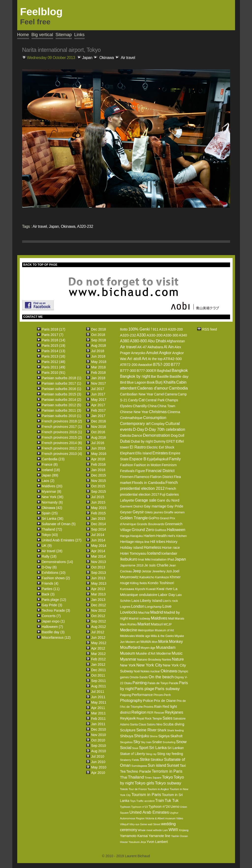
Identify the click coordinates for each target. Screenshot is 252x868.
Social (126, 748)
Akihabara (155, 347)
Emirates (160, 453)
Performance (142, 695)
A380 (124, 341)
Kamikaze (162, 577)
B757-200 (162, 365)
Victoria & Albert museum (160, 818)
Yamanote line (159, 836)
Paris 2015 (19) (54, 346)
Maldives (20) (52, 486)
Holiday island (131, 547)
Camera (171, 394)
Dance (137, 435)
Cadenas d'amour (153, 388)
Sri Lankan (176, 748)
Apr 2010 (98, 773)
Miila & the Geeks (162, 636)
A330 (141, 335)
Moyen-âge (148, 648)
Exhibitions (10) (54, 573)
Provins (148, 707)
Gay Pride (175, 506)
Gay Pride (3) (52, 605)
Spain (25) (50, 513)
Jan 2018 (98, 378)
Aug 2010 (98, 751)
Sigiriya (164, 736)
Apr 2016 (98, 459)
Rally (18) (49, 556)
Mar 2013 (98, 594)
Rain (158, 706)
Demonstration (157, 435)
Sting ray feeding (170, 754)
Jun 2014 (98, 540)
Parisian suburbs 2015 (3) (62, 394)
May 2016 (99, 454)
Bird (123, 382)
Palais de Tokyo (158, 683)
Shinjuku (141, 736)
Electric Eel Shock (161, 447)
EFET (171, 441)
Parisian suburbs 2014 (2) (62, 400)
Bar (154, 376)
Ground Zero (143, 530)
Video (180, 818)
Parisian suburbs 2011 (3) (62, 410)
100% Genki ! (140, 329)
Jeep (137, 571)
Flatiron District (162, 477)
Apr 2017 (98, 405)
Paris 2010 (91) (54, 373)
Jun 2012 (98, 637)
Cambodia (178, 388)
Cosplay (158, 424)
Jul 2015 (98, 497)
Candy (133, 400)
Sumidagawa (139, 766)
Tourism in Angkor (158, 789)
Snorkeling (169, 742)
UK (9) (47, 546)
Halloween (176, 530)
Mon (155, 642)
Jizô (169, 571)
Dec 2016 (98, 421)
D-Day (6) (49, 567)
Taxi (183, 766)
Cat (142, 400)
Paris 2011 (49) (54, 367)
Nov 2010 (98, 735)
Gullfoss (161, 530)
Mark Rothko (128, 624)
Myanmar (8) (52, 492)
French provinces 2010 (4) (62, 454)
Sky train (146, 742)
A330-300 (171, 335)
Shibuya (126, 736)
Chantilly (140, 406)
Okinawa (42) (52, 508)
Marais (180, 618)
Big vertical (42, 35)
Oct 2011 (98, 675)
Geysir (138, 512)
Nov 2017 (98, 383)
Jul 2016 (98, 443)
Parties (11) (51, 589)
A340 (183, 335)
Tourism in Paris (146, 795)
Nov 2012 (98, 610)
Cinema (174, 412)
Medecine (128, 630)
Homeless (152, 547)
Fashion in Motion (148, 465)
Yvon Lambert (157, 842)
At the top (155, 359)
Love (167, 606)
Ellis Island (143, 453)
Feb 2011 (98, 719)
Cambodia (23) (53, 459)
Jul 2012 (98, 632)
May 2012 (99, 643)
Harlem (149, 536)
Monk (163, 642)
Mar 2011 (98, 713)
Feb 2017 (98, 410)
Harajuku (137, 536)
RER (150, 713)
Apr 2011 (98, 708)
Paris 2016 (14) (54, 340)
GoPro (154, 518)
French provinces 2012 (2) (62, 448)
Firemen (127, 477)
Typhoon (125, 807)
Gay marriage (155, 506)
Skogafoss (126, 742)
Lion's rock (170, 601)
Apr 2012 (98, 648)
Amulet (152, 353)
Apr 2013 (98, 589)
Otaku (128, 683)
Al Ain (169, 347)
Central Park (155, 400)
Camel (159, 394)
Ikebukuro (128, 559)
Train (160, 801)
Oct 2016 (98, 432)
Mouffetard (130, 647)
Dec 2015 (98, 475)
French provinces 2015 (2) (62, 437)
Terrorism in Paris (167, 771)
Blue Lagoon (136, 382)
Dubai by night (142, 441)
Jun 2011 (98, 697)
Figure (140, 471)
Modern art (133, 642)
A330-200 (154, 335)
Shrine (154, 736)
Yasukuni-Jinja (137, 842)
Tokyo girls (144, 783)
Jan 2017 (98, 416)
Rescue (159, 713)
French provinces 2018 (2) (62, 421)
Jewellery (159, 571)
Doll (181, 435)
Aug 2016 (98, 437)
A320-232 (85, 226)
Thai (123, 777)
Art (144, 359)
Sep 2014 (98, 529)
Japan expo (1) (53, 621)
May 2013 (99, 583)
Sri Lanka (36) (53, 519)
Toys (133, 801)
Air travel (128, 58)
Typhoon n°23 (139, 807)
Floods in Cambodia (148, 483)
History (172, 542)
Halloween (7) (52, 627)
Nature (178, 659)
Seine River (147, 730)
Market (144, 624)
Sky (137, 742)
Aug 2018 (98, 346)
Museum (127, 653)
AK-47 (142, 347)
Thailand (136, 777)
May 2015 (99, 508)
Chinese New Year (134, 412)
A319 (163, 329)
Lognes (125, 607)
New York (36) (53, 497)
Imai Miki (144, 559)
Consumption (155, 418)
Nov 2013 (98, 562)
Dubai (125, 441)
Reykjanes (174, 712)
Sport (143, 748)
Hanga (125, 536)
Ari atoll (134, 359)
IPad (171, 559)
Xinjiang (184, 830)
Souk (135, 748)
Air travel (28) (52, 551)
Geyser (126, 512)
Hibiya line (142, 542)
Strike (145, 759)
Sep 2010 (98, 746)
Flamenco (142, 477)
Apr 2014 (98, 551)
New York (128, 665)
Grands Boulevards (150, 524)
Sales (167, 718)
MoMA (146, 642)
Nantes (167, 660)
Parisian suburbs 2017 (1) (62, 383)
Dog (174, 435)
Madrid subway (139, 618)
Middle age (143, 636)
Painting (140, 683)
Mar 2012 (98, 654)
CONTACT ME (33, 317)
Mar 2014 (98, 556)
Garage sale (146, 500)
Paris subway (167, 689)
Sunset (173, 765)
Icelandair (169, 553)
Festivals (127, 471)
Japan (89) (50, 475)
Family (175, 459)
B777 (175, 365)
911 (155, 329)
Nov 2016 (98, 427)
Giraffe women (174, 512)
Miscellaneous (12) (56, 637)
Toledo (124, 789)
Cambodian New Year (136, 394)
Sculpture (128, 730)
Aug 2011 (98, 686)
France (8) (50, 464)
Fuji (163, 494)
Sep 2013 (98, 573)
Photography (131, 701)
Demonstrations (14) (57, 562)
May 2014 (99, 546)
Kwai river (164, 589)
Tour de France (138, 789)
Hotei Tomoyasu (133, 553)
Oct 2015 (98, 486)
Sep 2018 (98, 340)
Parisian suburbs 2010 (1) (62, 416)
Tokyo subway (168, 783)
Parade (174, 683)
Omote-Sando (139, 677)
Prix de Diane (165, 701)
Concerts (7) (51, 616)
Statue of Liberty (132, 754)
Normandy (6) (52, 502)
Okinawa (107, 58)
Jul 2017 (98, 389)
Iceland (154, 553)
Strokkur (157, 760)
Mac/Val (144, 613)
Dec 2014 (98, 524)
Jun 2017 (98, 394)
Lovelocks (129, 612)
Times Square (153, 778)
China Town (166, 406)
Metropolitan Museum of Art (156, 630)
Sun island (157, 765)
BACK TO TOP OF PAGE (40, 265)
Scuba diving (174, 724)
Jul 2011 (98, 692)
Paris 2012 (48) (54, 362)
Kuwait (151, 589)
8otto (124, 329)
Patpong (125, 695)
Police (148, 701)
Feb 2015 (98, 513)
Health (162, 536)
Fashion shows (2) (56, 578)
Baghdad (164, 371)
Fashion (126, 465)
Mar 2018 (98, 367)
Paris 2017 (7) (53, 335)
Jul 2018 (98, 351)
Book (151, 382)
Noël (137, 671)
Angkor (165, 353)
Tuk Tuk (172, 801)
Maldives (159, 618)
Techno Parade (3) (56, 610)
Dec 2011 (98, 670)
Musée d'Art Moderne (153, 653)
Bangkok (180, 370)
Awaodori (145, 365)
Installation (159, 559)
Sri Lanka (158, 748)
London (138, 606)
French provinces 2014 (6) (62, 443)
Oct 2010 (98, 740)
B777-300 (128, 370)
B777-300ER (146, 371)
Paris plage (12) (54, 600)
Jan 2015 (98, 519)
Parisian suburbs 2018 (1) (62, 378)
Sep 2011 (98, 681)
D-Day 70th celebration (165, 429)
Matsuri (157, 624)
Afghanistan (176, 341)
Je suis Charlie (156, 565)
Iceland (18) (51, 470)
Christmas (158, 412)
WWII (173, 830)
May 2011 (99, 702)
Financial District (160, 471)
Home (23, 35)
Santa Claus (138, 724)
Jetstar (147, 571)
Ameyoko (138, 353)
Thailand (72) (52, 529)
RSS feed (209, 329)
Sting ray (151, 754)
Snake (157, 742)
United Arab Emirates (149, 812)
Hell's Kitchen (177, 536)
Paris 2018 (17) (54, 329)
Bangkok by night (135, 376)
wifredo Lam (160, 830)
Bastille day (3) (53, 632)
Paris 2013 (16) (54, 356)
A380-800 (138, 341)
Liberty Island (151, 600)
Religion (139, 712)
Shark (162, 730)
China (152, 406)
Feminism (169, 465)
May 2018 (99, 362)
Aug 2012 (98, 627)
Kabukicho (147, 577)
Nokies (145, 671)
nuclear (155, 671)
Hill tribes (158, 542)
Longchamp (153, 607)
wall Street (154, 824)
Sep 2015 (98, 492)
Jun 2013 (98, 578)
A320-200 (175, 329)
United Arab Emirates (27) (62, 540)
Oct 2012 (98, 616)
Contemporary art (135, 424)
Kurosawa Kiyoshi (133, 589)
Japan (87, 58)
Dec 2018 (98, 329)
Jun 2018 (98, 356)
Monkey (176, 642)
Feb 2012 (98, 659)
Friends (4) (50, 583)
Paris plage (144, 689)
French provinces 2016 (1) (62, 432)
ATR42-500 (173, 359)
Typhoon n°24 (159, 807)
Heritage (127, 542)
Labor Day (166, 595)
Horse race (171, 547)
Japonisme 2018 (132, 565)
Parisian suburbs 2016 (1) (62, 389)
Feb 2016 (98, 464)
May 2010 (99, 767)
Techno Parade (139, 771)
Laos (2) (48, 481)
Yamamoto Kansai (134, 836)
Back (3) (48, 594)
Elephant (127, 453)
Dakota (125, 435)
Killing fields (139, 583)
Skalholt (176, 736)
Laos (135, 600)
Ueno (175, 806)
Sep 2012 (98, 621)
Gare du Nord (168, 500)
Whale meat (145, 830)
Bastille (163, 376)
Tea (123, 771)
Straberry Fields (129, 760)
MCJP (168, 624)
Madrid (157, 612)
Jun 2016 (98, 448)
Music (177, 653)
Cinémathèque (131, 418)
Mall (171, 618)
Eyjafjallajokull (158, 459)
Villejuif (124, 824)
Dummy (159, 441)
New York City (149, 665)
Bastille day (179, 376)
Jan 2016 (98, 470)
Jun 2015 (98, 502)
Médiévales (127, 636)
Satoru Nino (154, 724)
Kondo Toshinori (161, 583)
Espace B (138, 459)
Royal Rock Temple (149, 719)
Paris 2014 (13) (54, 351)
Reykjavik (128, 718)
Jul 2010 (98, 756)
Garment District (131, 506)
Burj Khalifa (165, 382)
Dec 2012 (98, 605)
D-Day (138, 429)
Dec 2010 (98, 729)
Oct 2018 (98, 335)
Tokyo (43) (50, 535)
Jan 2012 (98, 665)
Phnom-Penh (162, 695)
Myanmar (128, 659)
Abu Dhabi (157, 341)
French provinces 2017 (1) (62, 427)
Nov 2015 (98, 481)
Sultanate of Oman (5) (59, 524)
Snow (181, 742)
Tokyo (167, 777)
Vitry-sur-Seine (138, 824)
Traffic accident (145, 801)
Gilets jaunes (154, 512)
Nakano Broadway (149, 660)
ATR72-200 (129, 365)
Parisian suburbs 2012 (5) (62, 405)
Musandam (166, 647)
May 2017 (99, 400)
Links (79, 35)
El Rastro (138, 447)
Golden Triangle (134, 518)
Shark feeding (175, 730)
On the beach (161, 677)
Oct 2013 (98, 567)
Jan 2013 (98, 600)
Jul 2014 (98, 535)
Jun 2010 (98, 762)
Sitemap (64, 35)
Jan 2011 (98, 724)
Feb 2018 (98, 373)
